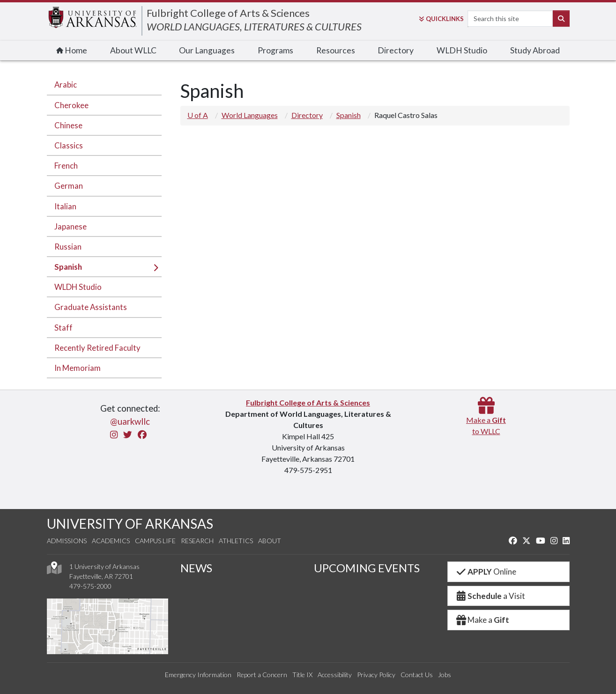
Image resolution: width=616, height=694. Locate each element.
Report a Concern (262, 675)
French (66, 166)
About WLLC (133, 50)
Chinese (68, 125)
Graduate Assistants (91, 307)
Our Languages (207, 50)
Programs (275, 50)
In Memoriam (78, 368)
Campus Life (155, 541)
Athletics (236, 541)
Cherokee (71, 105)
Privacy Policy (376, 675)
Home (72, 50)
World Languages (250, 115)
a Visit (490, 596)
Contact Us (417, 675)
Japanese (71, 226)
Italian (65, 206)
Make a (482, 620)
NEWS (196, 568)
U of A (198, 115)
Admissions (67, 541)
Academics (111, 541)
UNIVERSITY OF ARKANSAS (130, 524)
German (69, 186)
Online (486, 572)
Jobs (445, 675)
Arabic (66, 85)
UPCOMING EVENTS (367, 568)
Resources (336, 50)
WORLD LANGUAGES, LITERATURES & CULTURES (254, 26)
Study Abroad (535, 50)
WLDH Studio (462, 50)
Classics (69, 145)
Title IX (302, 675)
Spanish (68, 267)
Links (441, 19)
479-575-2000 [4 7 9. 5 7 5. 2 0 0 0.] (90, 586)
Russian (68, 247)
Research (197, 541)
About (270, 541)
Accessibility (335, 675)
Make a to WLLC (486, 420)
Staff (63, 328)
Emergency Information (198, 675)
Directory (396, 50)
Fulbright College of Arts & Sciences (228, 13)
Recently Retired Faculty (97, 348)
